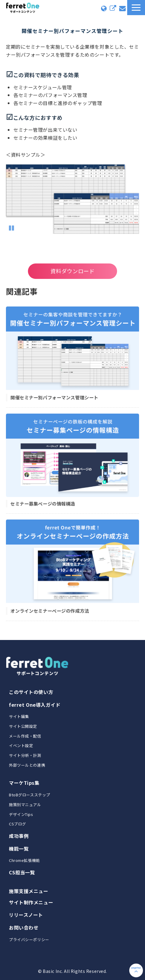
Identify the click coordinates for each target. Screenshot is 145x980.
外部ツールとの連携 (27, 765)
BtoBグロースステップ (30, 795)
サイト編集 (19, 716)
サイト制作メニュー (31, 902)
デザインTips (21, 814)
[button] (136, 8)
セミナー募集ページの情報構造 (43, 503)
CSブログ (18, 824)
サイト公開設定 (23, 726)
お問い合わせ (122, 8)
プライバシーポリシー (29, 940)
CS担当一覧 (22, 872)
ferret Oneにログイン (113, 8)
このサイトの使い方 (31, 692)
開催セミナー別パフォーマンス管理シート (54, 397)
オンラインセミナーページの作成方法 (50, 611)
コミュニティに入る (104, 8)
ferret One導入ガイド (35, 705)
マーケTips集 (24, 783)
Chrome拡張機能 (25, 860)
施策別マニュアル (25, 805)
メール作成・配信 (25, 736)
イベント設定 (21, 745)
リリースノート (26, 915)
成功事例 (19, 836)
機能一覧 (19, 849)
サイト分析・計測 (25, 755)
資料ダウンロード (73, 271)
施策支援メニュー (29, 891)
